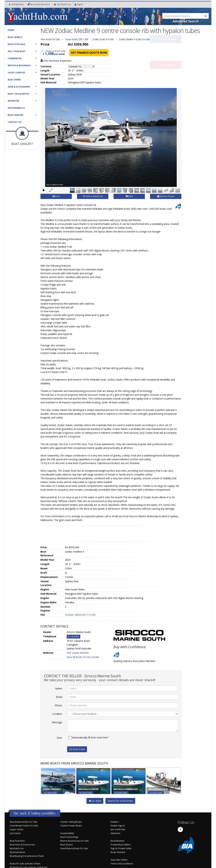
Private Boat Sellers (121, 845)
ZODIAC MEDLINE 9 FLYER (80, 615)
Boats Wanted (118, 852)
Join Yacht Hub (118, 829)
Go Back (95, 801)
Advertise (13, 101)
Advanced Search (186, 21)
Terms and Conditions (122, 864)
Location (57, 714)
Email (59, 697)
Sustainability (16, 108)
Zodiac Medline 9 (134, 39)
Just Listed (15, 833)
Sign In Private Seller (121, 848)
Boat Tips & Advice (18, 94)
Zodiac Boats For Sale (103, 39)
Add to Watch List (93, 196)
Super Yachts (17, 829)
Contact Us (15, 122)
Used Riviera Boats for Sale (74, 848)
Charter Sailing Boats (71, 822)
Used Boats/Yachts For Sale (24, 826)
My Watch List (17, 848)
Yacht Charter (16, 73)
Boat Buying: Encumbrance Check (27, 856)
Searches (39, 4)
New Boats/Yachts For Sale (24, 822)
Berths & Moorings (19, 65)
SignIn (79, 4)
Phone (58, 705)
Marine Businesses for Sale (74, 841)
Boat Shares (67, 845)
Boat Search (15, 37)
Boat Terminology (69, 837)
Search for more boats (120, 801)
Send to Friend (166, 196)
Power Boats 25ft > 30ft (76, 39)
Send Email (77, 749)
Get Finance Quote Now (89, 53)
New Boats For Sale (50, 39)
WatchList (62, 4)
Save (59, 738)
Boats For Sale (16, 44)
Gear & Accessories (19, 87)
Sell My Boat (16, 4)
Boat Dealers (16, 115)
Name (59, 688)
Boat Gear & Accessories (22, 845)
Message (57, 722)
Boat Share (14, 80)
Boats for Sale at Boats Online (25, 864)
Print (56, 196)
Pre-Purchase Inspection (56, 61)
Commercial (15, 58)
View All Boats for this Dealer (83, 657)
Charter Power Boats (71, 826)
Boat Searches (17, 841)
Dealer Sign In (118, 826)
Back (129, 196)
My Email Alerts (17, 852)
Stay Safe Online (119, 860)
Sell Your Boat (17, 51)
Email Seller (166, 46)
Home (11, 30)
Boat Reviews (117, 841)
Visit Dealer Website (78, 653)
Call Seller (166, 58)
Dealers (115, 822)
